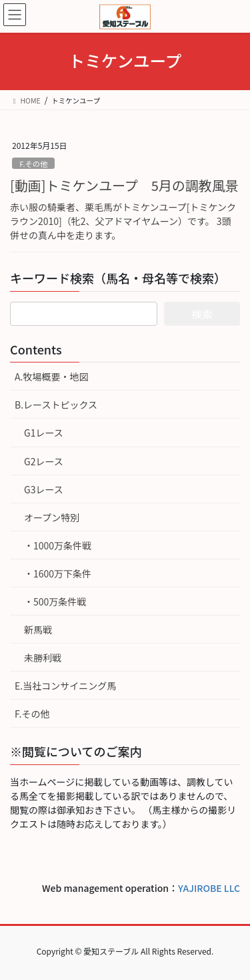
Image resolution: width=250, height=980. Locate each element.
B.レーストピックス (56, 405)
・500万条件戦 (55, 601)
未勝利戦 (43, 658)
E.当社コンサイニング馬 (65, 686)
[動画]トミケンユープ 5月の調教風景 (124, 185)
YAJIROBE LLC (209, 888)
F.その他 (33, 164)
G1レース (44, 433)
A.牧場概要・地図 (51, 377)
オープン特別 (52, 517)
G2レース (44, 461)
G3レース (44, 489)
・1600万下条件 (58, 573)
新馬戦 (38, 630)
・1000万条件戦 (58, 545)
